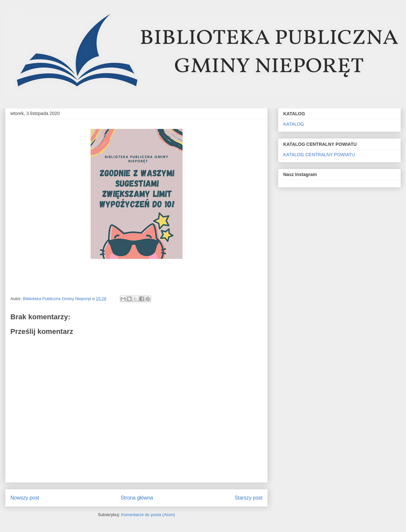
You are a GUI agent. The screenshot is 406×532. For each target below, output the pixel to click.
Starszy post (248, 498)
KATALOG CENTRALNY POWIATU (319, 155)
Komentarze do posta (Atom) (148, 515)
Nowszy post (25, 498)
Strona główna (137, 498)
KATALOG (294, 124)
